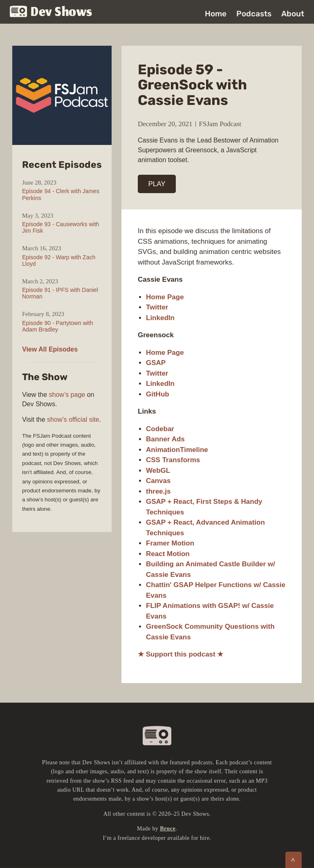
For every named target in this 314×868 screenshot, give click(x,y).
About (293, 14)
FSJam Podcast (220, 124)
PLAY (157, 184)
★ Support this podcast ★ (181, 654)
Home (216, 14)
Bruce (168, 829)
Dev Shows (51, 12)
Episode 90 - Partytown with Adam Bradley (58, 326)
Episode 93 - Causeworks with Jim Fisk (61, 227)
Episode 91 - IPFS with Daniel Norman (60, 293)
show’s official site (73, 420)
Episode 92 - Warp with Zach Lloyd (59, 260)
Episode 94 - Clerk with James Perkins (61, 194)
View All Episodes (50, 349)
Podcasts (254, 14)
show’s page (67, 395)
